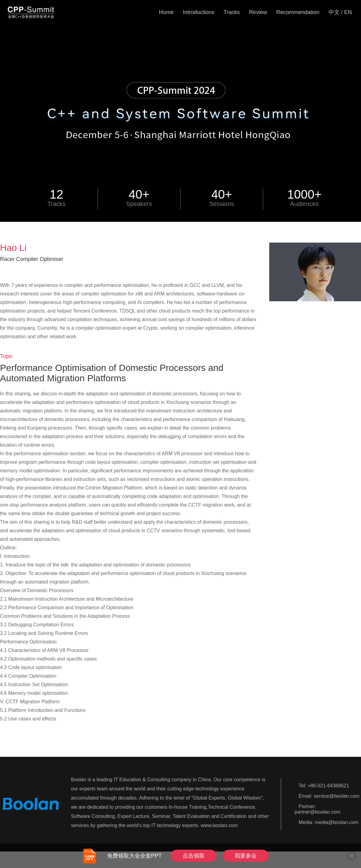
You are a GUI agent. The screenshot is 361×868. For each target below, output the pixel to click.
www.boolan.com (219, 825)
